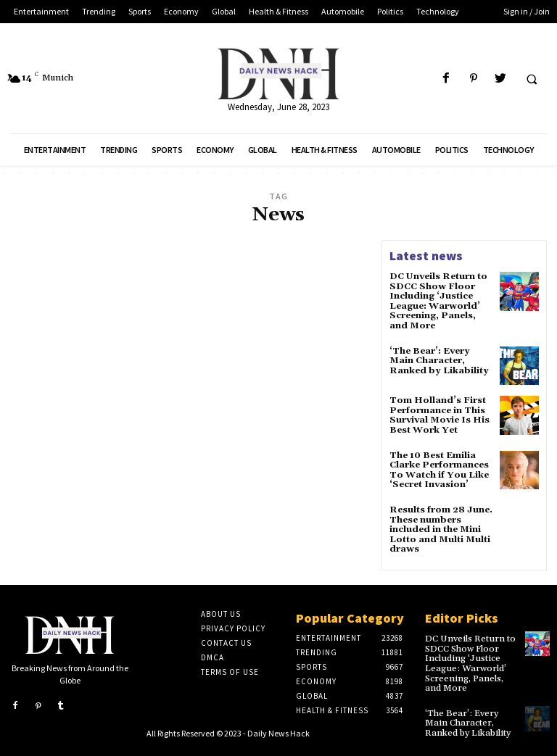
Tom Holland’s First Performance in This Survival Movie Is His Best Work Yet (439, 414)
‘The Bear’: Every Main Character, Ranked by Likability (437, 358)
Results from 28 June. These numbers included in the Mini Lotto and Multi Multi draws (440, 525)
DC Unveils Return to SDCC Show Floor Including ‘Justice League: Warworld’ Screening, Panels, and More (438, 300)
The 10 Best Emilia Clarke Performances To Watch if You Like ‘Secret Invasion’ (439, 466)
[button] (532, 79)
